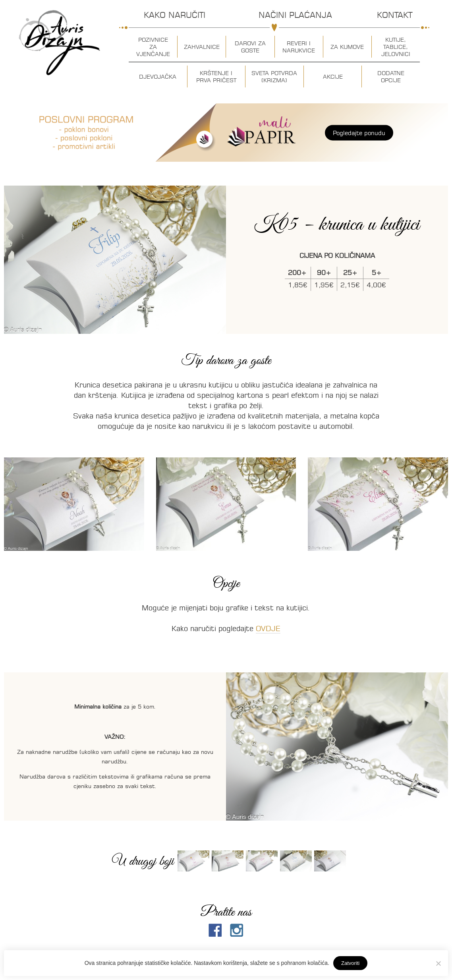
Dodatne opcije (391, 77)
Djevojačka (158, 77)
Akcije (333, 77)
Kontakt (395, 15)
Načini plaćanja (295, 15)
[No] (438, 963)
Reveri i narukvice (299, 47)
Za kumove (347, 47)
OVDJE (268, 628)
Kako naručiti (175, 15)
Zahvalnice (202, 47)
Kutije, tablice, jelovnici (396, 47)
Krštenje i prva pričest (216, 77)
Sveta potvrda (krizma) (274, 77)
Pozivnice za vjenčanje (153, 47)
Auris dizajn (60, 43)
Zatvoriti (350, 963)
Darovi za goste (250, 47)
